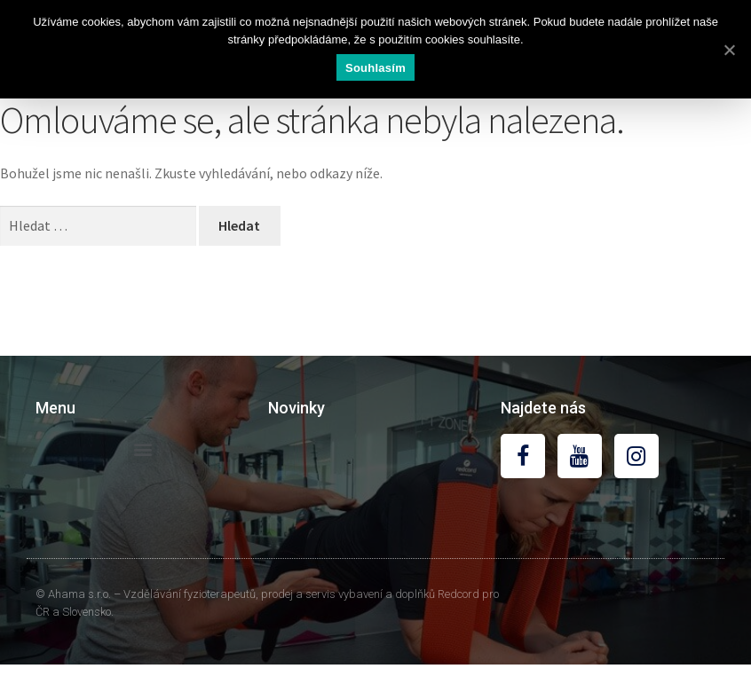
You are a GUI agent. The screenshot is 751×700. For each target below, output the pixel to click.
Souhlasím (375, 68)
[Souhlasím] (729, 50)
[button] (142, 448)
